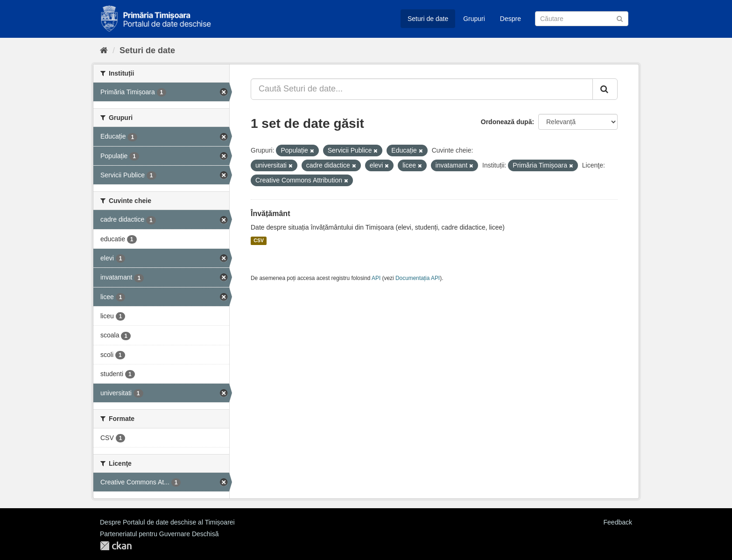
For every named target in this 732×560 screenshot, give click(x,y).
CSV (259, 241)
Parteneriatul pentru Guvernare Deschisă (159, 534)
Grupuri (474, 19)
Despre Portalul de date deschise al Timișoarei (167, 522)
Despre (510, 19)
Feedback (618, 522)
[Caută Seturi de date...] (422, 89)
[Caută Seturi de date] (582, 19)
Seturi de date (428, 19)
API (376, 278)
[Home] (104, 50)
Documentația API (418, 278)
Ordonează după (507, 122)
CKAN (116, 546)
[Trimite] (620, 18)
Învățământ (270, 213)
